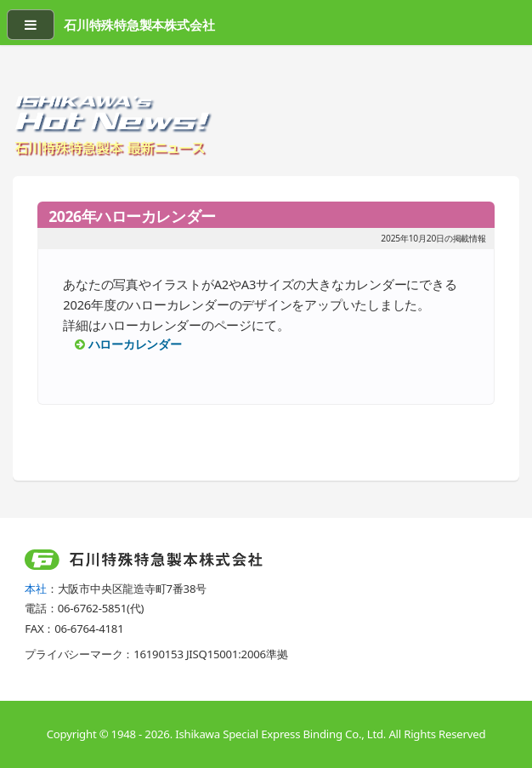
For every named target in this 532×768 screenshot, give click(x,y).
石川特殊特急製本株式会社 (139, 25)
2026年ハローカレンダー (132, 216)
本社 (36, 589)
